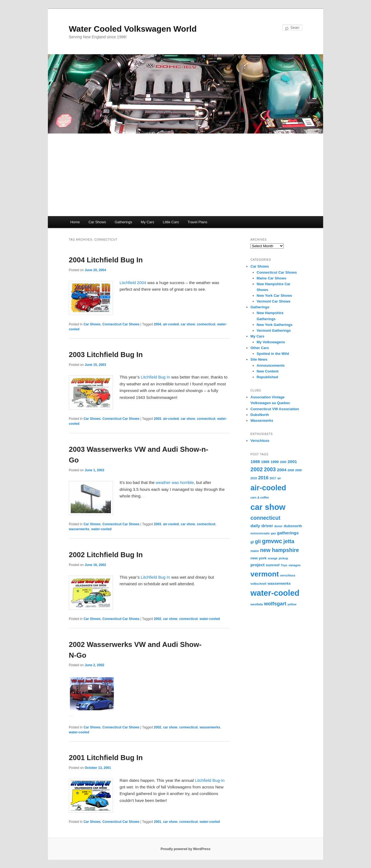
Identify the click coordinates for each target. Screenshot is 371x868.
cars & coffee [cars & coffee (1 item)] (260, 497)
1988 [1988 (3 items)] (255, 462)
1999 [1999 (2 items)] (275, 462)
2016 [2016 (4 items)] (263, 478)
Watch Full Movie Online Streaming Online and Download (144, 497)
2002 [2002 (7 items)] (257, 469)
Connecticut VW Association (275, 409)
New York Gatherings (275, 325)
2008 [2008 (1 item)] (291, 470)
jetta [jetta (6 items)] (289, 541)
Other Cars (260, 348)
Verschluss (260, 441)
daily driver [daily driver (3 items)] (262, 526)
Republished (268, 377)
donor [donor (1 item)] (278, 526)
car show (188, 324)
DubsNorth (260, 415)
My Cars (148, 222)
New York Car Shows (275, 296)
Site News (259, 359)
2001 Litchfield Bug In (106, 758)
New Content (268, 371)
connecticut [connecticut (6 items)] (265, 518)
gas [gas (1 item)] (273, 533)
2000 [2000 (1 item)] (283, 462)
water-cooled (101, 529)
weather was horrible (175, 482)
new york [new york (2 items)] (259, 558)
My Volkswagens (271, 342)
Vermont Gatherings (274, 330)
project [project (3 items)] (257, 565)
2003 (158, 419)
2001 (158, 822)
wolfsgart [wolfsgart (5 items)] (275, 604)
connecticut (206, 324)
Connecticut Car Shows (121, 324)
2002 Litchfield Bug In (106, 555)
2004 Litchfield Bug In (106, 260)
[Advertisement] (185, 175)
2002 (158, 619)
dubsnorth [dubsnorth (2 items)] (293, 526)
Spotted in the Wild (273, 354)
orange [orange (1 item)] (273, 558)
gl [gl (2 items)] (252, 542)
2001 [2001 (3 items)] (292, 462)
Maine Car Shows (272, 278)
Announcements (271, 365)
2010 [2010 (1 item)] (254, 478)
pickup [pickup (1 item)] (283, 558)
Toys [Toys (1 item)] (284, 565)
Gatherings (123, 222)
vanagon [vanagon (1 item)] (294, 565)
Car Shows (97, 222)
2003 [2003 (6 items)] (270, 469)
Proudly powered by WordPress (185, 849)
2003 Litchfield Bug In (106, 355)
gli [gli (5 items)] (258, 541)
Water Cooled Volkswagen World (133, 29)
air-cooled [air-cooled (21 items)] (268, 488)
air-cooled (171, 324)
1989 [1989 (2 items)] (265, 462)
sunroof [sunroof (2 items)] (273, 565)
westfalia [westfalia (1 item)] (257, 604)
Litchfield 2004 (133, 283)
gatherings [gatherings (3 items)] (288, 533)
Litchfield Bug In (155, 377)
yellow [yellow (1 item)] (292, 604)
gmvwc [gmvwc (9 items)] (272, 541)
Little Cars (171, 222)
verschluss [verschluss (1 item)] (288, 575)
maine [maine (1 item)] (255, 551)
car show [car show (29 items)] (268, 507)
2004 (158, 324)
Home (75, 222)
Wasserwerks (262, 421)
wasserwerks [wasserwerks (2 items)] (279, 583)
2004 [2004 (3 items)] (282, 470)
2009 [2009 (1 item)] (299, 470)
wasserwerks (79, 529)
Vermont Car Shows (274, 301)
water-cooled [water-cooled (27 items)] (275, 593)
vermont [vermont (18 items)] (265, 574)
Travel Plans (197, 222)
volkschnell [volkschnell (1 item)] (258, 584)
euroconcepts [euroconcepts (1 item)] (260, 533)
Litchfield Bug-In (210, 780)
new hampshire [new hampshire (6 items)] (279, 550)
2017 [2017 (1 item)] (273, 478)
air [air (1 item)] (279, 478)
